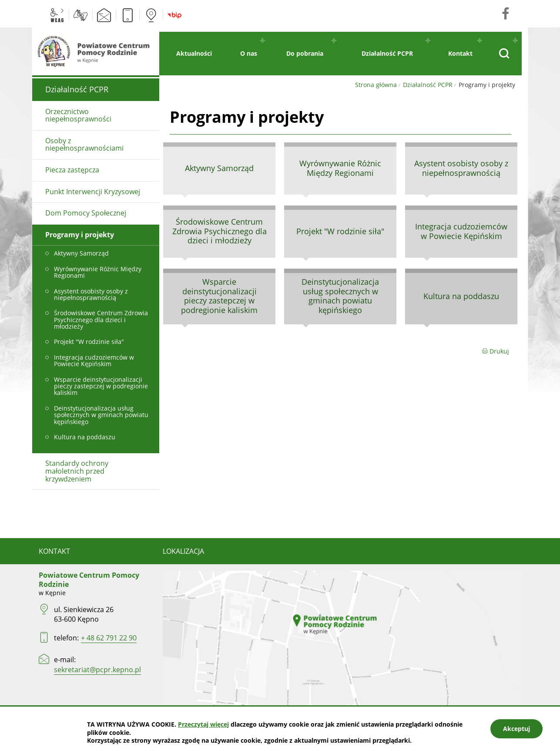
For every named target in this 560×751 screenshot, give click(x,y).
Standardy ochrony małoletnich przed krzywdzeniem (77, 471)
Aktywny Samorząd (219, 168)
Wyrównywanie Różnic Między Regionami (340, 168)
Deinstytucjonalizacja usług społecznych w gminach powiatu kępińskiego (340, 296)
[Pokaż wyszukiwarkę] (504, 54)
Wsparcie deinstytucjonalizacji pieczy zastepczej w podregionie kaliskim (219, 296)
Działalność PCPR (428, 85)
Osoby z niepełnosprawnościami (84, 145)
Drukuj (495, 351)
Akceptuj (516, 729)
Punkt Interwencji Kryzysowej (93, 192)
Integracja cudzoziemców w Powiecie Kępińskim (461, 231)
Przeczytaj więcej (203, 724)
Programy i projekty (80, 235)
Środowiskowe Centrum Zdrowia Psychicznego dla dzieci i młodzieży (220, 231)
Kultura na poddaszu (461, 296)
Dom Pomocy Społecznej (86, 213)
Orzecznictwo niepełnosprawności (78, 115)
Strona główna (376, 85)
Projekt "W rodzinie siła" (340, 231)
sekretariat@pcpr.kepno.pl (97, 670)
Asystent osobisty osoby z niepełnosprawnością (461, 168)
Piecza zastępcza (72, 170)
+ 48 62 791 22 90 (109, 638)
